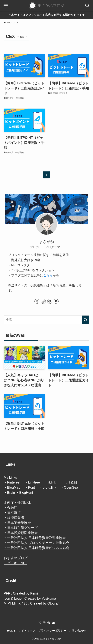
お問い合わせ (77, 631)
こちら (48, 275)
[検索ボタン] (87, 6)
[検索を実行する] (85, 320)
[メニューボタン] (6, 6)
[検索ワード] (47, 320)
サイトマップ (27, 631)
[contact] (56, 301)
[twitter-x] (37, 301)
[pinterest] (50, 301)
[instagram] (43, 301)
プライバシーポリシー (52, 631)
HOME (11, 631)
